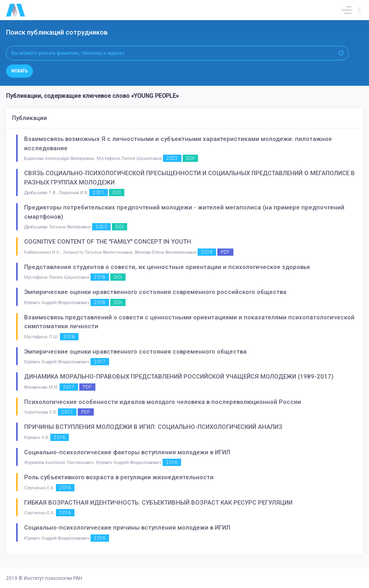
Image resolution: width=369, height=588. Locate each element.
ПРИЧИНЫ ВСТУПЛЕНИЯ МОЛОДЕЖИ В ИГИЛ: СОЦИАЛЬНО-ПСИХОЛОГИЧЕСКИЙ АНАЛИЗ (153, 427)
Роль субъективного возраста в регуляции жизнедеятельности (119, 477)
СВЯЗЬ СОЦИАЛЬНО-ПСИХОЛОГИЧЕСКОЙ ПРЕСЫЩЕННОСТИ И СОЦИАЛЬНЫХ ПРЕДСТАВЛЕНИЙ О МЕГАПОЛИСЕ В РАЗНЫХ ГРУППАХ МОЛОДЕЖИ (190, 178)
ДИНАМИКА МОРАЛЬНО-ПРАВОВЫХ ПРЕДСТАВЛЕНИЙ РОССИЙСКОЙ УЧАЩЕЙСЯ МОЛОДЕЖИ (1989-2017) (179, 377)
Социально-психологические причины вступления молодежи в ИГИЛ (127, 528)
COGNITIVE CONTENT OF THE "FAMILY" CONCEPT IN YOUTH (108, 242)
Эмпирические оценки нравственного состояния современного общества (135, 352)
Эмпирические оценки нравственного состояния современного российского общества (155, 292)
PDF (225, 252)
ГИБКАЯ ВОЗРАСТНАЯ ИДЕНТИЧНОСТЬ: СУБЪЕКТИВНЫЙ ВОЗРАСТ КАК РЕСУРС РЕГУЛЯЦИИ (158, 503)
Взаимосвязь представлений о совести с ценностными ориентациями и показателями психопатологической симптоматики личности (189, 322)
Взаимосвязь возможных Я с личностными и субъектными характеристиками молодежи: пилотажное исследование (178, 144)
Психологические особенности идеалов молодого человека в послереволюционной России (163, 402)
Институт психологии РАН (53, 578)
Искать (20, 71)
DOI (190, 158)
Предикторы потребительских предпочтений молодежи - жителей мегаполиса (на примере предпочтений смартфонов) (184, 212)
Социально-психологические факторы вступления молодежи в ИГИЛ (127, 452)
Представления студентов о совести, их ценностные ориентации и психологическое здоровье (167, 267)
